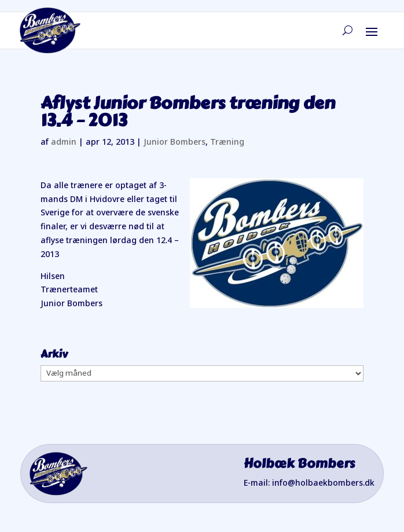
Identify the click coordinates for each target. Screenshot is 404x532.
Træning (227, 142)
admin (64, 142)
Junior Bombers (175, 142)
